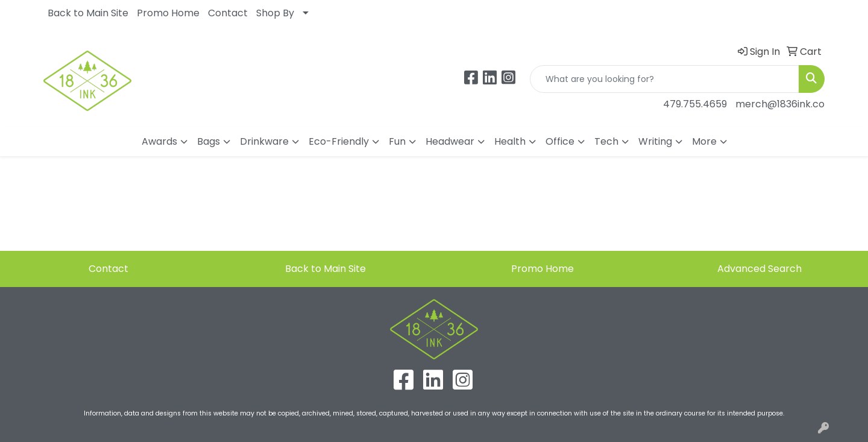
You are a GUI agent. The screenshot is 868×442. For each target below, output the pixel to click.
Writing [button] (655, 141)
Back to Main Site (88, 13)
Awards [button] (159, 141)
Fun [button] (397, 141)
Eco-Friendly (339, 141)
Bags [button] (209, 141)
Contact (228, 13)
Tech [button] (606, 141)
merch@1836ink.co (780, 104)
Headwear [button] (450, 141)
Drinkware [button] (264, 141)
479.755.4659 (695, 104)
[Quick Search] (665, 79)
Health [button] (510, 141)
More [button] (704, 141)
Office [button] (560, 141)
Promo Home (168, 13)
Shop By (275, 13)
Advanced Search (759, 269)
